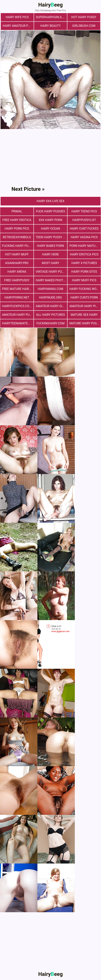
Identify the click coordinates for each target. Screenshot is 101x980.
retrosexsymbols (17, 237)
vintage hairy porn (51, 272)
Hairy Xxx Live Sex (50, 201)
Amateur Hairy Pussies (18, 315)
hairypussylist (84, 220)
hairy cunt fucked (84, 229)
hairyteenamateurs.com (18, 323)
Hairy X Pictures (84, 263)
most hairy (50, 263)
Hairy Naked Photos (51, 280)
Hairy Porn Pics (17, 229)
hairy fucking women (85, 289)
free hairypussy (17, 280)
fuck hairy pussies (50, 211)
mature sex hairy (84, 315)
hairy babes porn (51, 246)
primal (17, 211)
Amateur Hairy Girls (51, 306)
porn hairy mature (84, 246)
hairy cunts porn (84, 297)
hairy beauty (50, 26)
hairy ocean (50, 229)
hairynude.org (51, 297)
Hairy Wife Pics (17, 17)
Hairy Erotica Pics (84, 254)
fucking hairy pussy (18, 246)
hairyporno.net (17, 297)
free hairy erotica (17, 220)
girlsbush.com (84, 26)
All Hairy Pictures (50, 315)
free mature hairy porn (18, 289)
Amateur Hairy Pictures (85, 306)
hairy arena (17, 272)
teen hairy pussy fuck (51, 237)
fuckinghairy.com (50, 323)
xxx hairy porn (50, 220)
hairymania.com (50, 289)
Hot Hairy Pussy (84, 17)
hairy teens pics (84, 211)
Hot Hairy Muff (17, 254)
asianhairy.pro (17, 263)
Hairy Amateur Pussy (18, 26)
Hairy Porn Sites (84, 272)
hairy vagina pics (84, 237)
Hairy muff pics (84, 280)
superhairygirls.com (51, 17)
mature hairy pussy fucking (85, 323)
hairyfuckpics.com (17, 306)
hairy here (51, 254)
